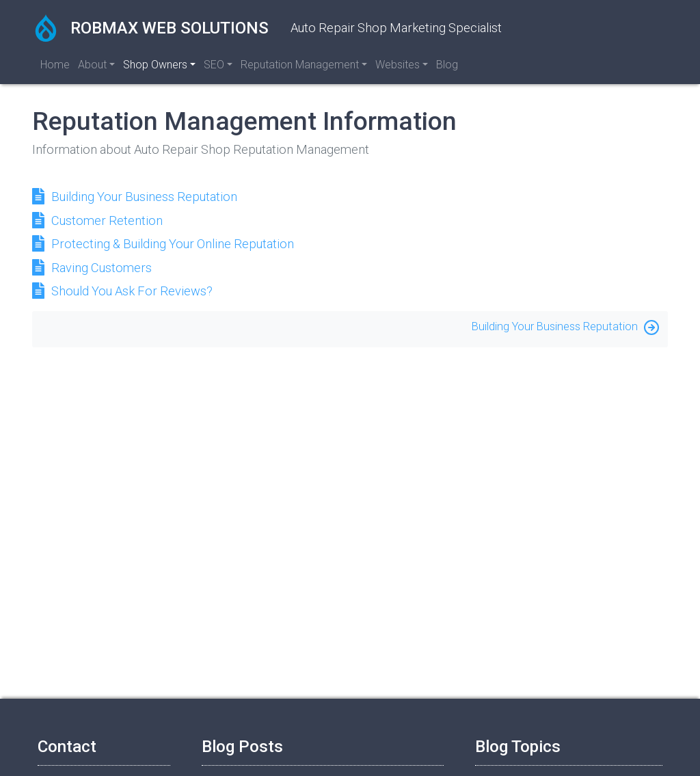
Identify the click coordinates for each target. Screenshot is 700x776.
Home (55, 65)
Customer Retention (107, 220)
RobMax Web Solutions (150, 28)
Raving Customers (102, 268)
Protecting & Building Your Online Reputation (173, 244)
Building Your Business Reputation (144, 197)
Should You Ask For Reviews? (132, 291)
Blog (447, 65)
